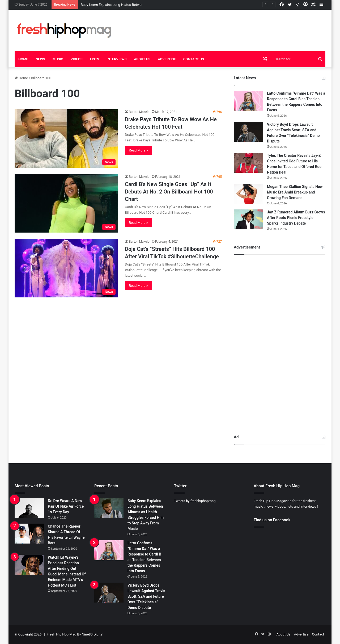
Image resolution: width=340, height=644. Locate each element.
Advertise (167, 59)
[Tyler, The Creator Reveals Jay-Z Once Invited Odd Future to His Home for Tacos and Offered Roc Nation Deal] (248, 163)
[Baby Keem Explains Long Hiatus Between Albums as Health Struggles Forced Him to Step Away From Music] (109, 508)
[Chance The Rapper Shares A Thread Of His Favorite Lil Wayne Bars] (29, 534)
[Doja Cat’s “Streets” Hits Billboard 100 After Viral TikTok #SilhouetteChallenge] (66, 268)
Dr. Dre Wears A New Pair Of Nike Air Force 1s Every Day (66, 506)
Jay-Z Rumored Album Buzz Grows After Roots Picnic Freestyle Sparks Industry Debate (296, 218)
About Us (142, 59)
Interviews (116, 59)
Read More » (138, 150)
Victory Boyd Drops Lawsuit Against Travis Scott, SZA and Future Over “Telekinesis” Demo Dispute (146, 596)
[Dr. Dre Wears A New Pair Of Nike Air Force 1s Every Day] (29, 508)
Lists (95, 59)
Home (23, 59)
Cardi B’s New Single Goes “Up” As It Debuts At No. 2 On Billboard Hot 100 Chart (169, 192)
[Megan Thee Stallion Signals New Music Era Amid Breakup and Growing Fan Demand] (248, 194)
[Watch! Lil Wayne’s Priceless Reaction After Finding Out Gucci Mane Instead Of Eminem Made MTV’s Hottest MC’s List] (29, 565)
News (40, 59)
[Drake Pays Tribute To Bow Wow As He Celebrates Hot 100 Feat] (66, 138)
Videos (77, 59)
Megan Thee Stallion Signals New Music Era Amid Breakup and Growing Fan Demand (295, 192)
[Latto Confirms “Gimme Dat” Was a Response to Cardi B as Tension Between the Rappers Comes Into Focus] (248, 101)
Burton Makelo (139, 112)
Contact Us (194, 59)
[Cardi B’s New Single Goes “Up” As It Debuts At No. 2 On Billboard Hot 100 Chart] (66, 203)
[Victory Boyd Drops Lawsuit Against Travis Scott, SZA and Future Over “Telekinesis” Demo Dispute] (248, 132)
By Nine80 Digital (90, 634)
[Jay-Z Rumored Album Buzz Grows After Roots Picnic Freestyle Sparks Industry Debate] (248, 219)
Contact (318, 634)
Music (58, 59)
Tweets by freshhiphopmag (195, 501)
